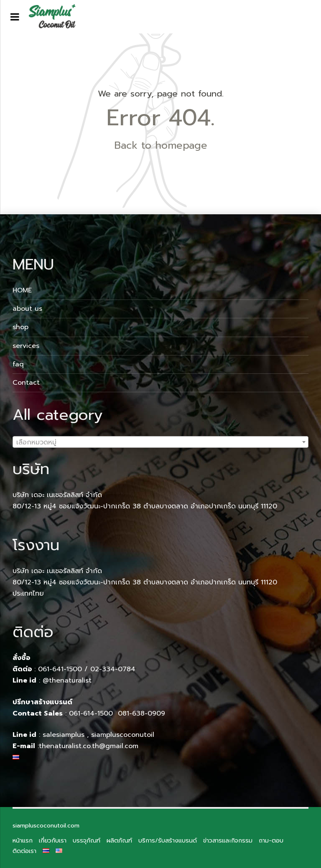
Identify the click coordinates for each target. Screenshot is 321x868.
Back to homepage (161, 145)
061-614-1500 (92, 713)
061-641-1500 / (64, 669)
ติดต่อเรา (24, 851)
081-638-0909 (141, 713)
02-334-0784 (113, 669)
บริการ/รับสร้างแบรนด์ (168, 840)
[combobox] (160, 442)
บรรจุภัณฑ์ (87, 840)
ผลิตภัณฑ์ (119, 840)
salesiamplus (64, 735)
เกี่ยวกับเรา (53, 840)
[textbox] (160, 442)
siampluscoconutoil (123, 735)
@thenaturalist (67, 680)
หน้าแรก (23, 840)
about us (27, 309)
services (26, 346)
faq (18, 364)
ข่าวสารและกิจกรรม (228, 840)
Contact (26, 383)
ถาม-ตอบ (271, 840)
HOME (22, 290)
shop (20, 327)
